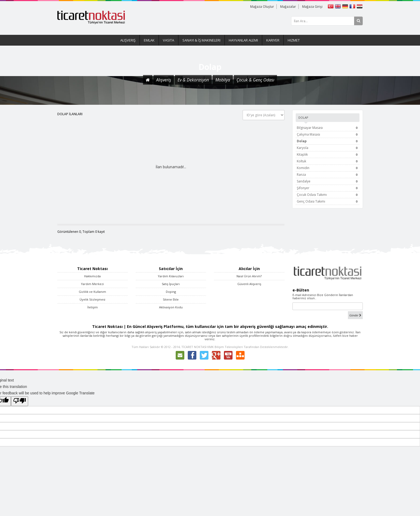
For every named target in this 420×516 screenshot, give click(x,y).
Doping (171, 292)
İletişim (93, 307)
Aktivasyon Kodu (171, 307)
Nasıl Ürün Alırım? (249, 276)
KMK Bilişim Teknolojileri (225, 347)
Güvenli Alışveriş (249, 284)
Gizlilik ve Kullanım (92, 292)
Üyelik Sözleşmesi (92, 299)
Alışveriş (128, 40)
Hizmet (294, 40)
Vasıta (168, 40)
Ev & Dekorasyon (193, 80)
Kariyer (273, 40)
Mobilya (223, 80)
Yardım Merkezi (92, 284)
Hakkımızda (92, 276)
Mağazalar (287, 7)
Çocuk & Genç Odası (255, 80)
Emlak (149, 40)
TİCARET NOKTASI (194, 347)
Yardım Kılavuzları (171, 276)
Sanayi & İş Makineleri (201, 40)
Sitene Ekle (171, 299)
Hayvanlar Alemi (243, 40)
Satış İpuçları (171, 284)
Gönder (355, 315)
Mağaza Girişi (312, 7)
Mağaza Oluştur (261, 7)
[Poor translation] (20, 401)
